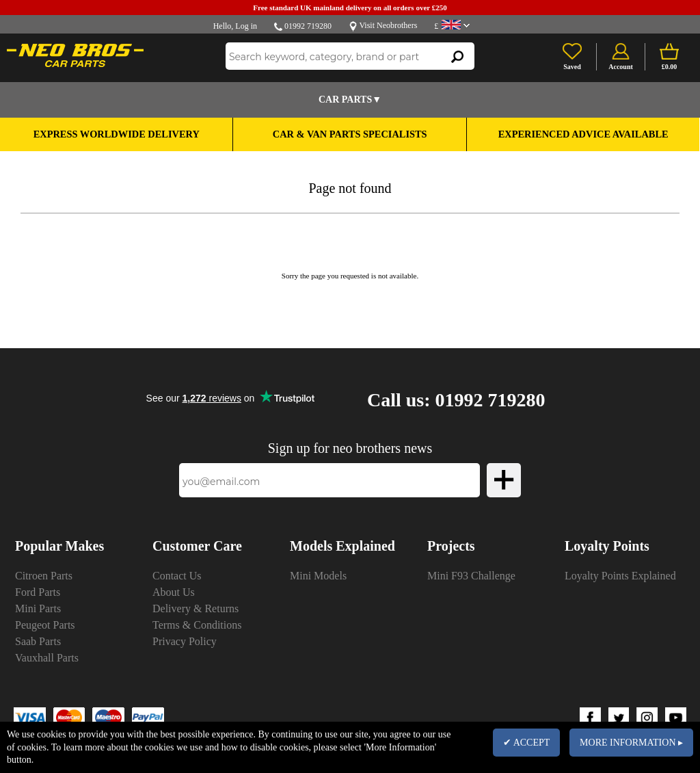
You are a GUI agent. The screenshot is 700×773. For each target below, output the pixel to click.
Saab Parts (38, 641)
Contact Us (177, 576)
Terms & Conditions (197, 625)
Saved (572, 67)
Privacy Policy (185, 641)
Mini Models (318, 576)
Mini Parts (38, 608)
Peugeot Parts (45, 625)
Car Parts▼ (350, 100)
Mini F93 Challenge (471, 576)
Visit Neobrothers (388, 25)
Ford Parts (38, 592)
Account (621, 67)
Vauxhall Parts (47, 658)
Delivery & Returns (196, 608)
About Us (174, 592)
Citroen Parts (44, 576)
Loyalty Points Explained (620, 576)
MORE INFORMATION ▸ (631, 743)
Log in (246, 26)
